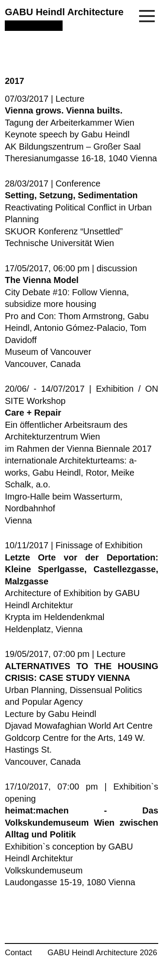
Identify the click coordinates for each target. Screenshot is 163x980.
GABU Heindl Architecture (64, 12)
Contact (18, 953)
